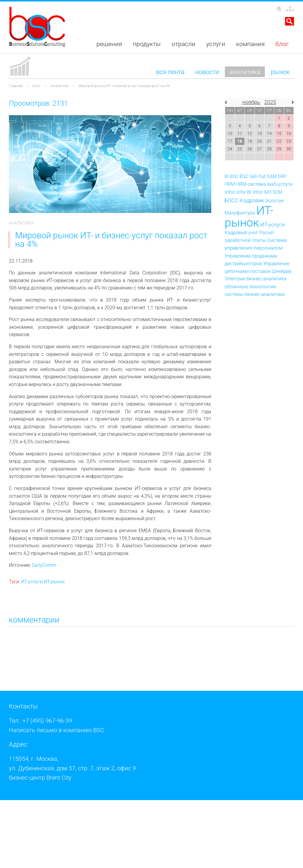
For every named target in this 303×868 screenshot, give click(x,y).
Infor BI (244, 192)
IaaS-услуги (280, 184)
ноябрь (251, 102)
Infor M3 (262, 192)
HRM (230, 184)
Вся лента (170, 72)
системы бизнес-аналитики (255, 294)
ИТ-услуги (32, 582)
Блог (37, 86)
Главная (16, 86)
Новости (207, 72)
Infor (230, 192)
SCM (277, 192)
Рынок (280, 72)
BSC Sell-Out (253, 176)
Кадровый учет (241, 233)
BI (227, 176)
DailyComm (44, 565)
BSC (234, 176)
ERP (282, 176)
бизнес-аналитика (266, 279)
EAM (272, 176)
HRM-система (251, 184)
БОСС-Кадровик (244, 201)
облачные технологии (250, 286)
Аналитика (245, 72)
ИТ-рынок (54, 582)
